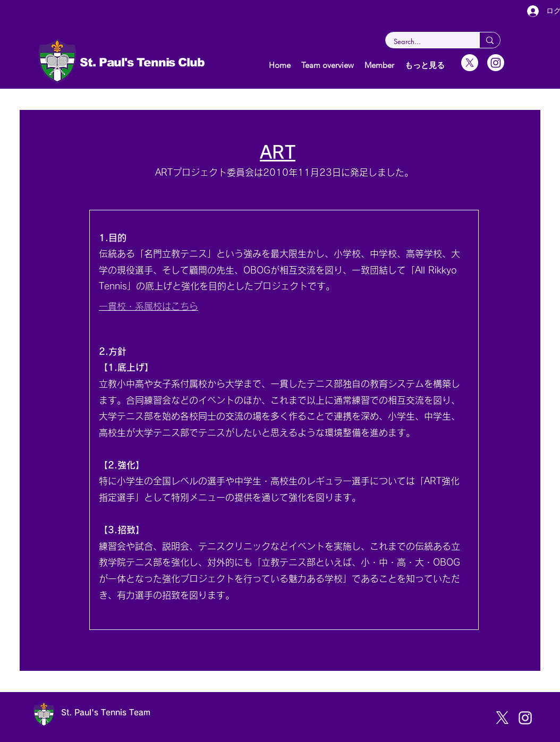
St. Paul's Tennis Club (144, 62)
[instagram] (525, 718)
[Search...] (425, 41)
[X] (470, 63)
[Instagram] (496, 63)
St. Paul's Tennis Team (106, 713)
